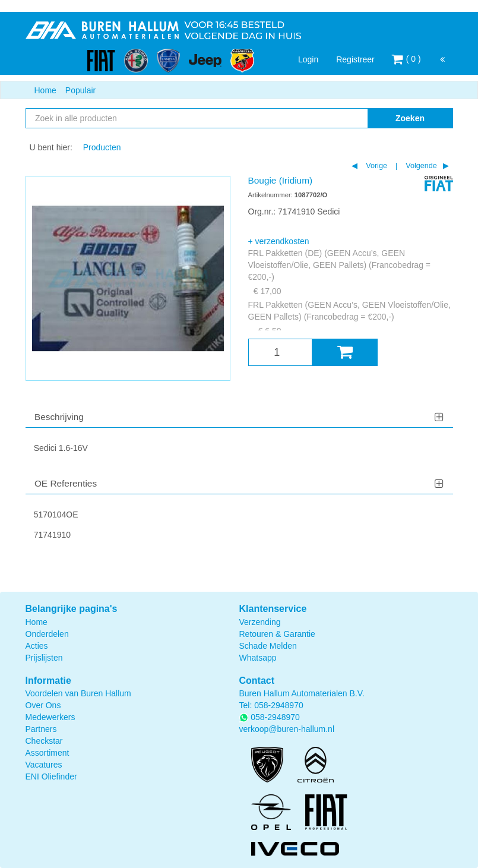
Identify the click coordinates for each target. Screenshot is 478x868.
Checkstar (44, 741)
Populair (80, 90)
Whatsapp (258, 658)
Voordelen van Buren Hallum (78, 693)
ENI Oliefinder (51, 777)
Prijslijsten (44, 658)
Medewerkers (50, 717)
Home (45, 90)
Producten (102, 147)
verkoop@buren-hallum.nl (287, 729)
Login (308, 59)
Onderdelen (47, 634)
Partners (41, 729)
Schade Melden (268, 646)
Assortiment (48, 753)
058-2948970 (279, 705)
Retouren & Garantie (277, 634)
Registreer (355, 59)
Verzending (260, 622)
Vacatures (44, 765)
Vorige (376, 166)
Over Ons (43, 705)
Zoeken (410, 118)
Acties (37, 646)
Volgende (420, 166)
